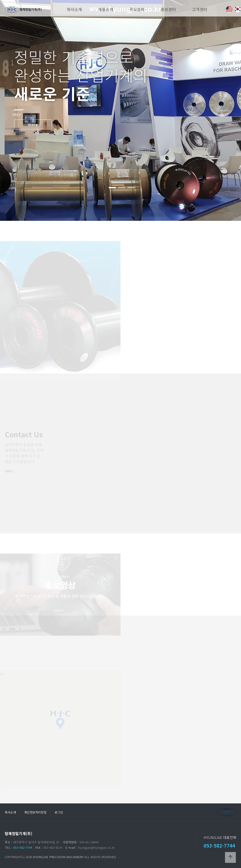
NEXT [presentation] (225, 115)
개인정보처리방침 (35, 812)
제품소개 (106, 9)
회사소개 (74, 9)
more (33, 125)
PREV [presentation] (16, 115)
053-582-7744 (23, 847)
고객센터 (200, 9)
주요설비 (137, 9)
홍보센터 (168, 9)
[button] (112, 188)
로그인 (59, 812)
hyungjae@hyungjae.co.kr (96, 847)
